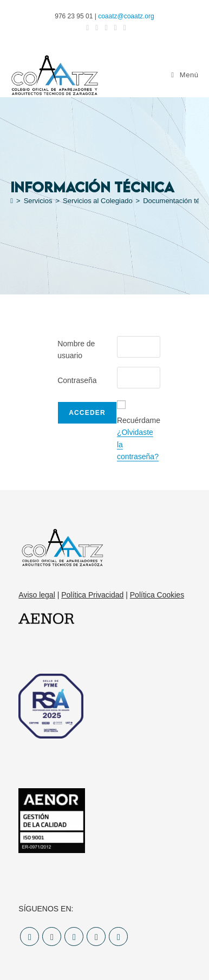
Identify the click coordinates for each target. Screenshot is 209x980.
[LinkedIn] (96, 937)
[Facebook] (52, 937)
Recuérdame (139, 420)
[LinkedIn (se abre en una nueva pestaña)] (119, 28)
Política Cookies (157, 595)
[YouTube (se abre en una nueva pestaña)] (132, 28)
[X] (30, 937)
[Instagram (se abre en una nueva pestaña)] (106, 28)
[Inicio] (14, 201)
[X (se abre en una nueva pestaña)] (79, 28)
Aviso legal (37, 595)
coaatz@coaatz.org (126, 16)
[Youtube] (118, 937)
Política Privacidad (92, 595)
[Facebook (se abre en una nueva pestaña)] (93, 28)
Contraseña (77, 380)
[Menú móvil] (183, 75)
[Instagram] (74, 937)
